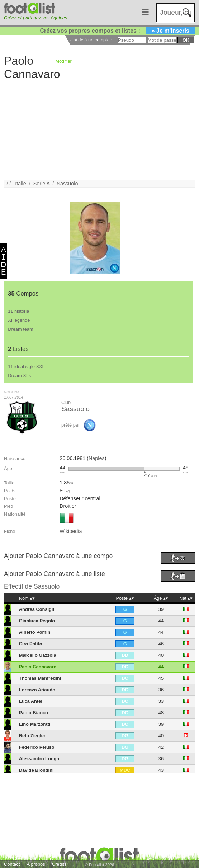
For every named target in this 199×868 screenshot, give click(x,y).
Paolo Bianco (34, 713)
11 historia (18, 311)
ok (186, 40)
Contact (12, 864)
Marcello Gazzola (38, 655)
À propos (36, 864)
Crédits (59, 864)
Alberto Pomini (35, 632)
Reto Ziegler (32, 736)
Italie (20, 184)
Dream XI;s (19, 375)
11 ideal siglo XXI (26, 366)
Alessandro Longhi (40, 759)
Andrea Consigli (37, 609)
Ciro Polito (31, 644)
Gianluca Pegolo (37, 621)
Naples (97, 458)
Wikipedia (71, 531)
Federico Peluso (37, 747)
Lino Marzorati (35, 724)
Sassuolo (67, 184)
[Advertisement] (96, 129)
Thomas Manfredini (40, 678)
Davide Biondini (36, 770)
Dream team (20, 329)
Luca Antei (31, 701)
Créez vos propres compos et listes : (118, 31)
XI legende (19, 320)
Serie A (42, 184)
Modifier (63, 61)
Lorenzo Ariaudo (37, 690)
